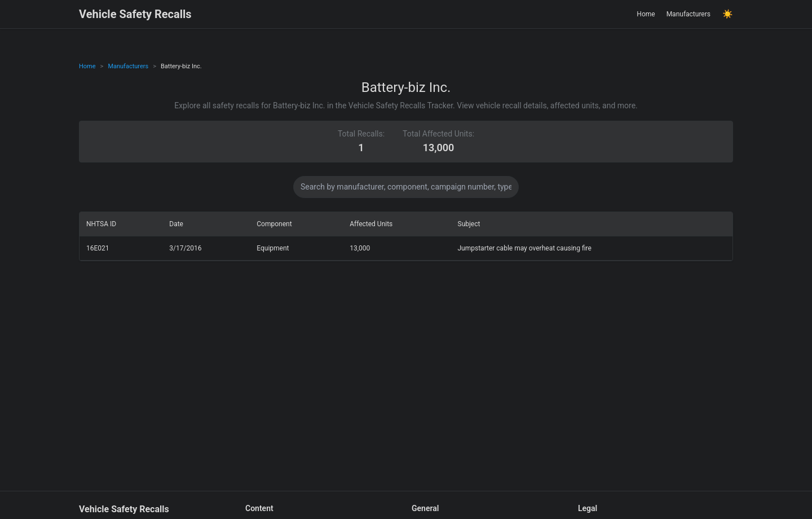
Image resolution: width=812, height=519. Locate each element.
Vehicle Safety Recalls (135, 14)
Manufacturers (689, 14)
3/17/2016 (185, 248)
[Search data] (406, 187)
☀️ (728, 14)
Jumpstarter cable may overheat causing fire (525, 248)
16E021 (98, 248)
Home (646, 14)
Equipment (273, 248)
